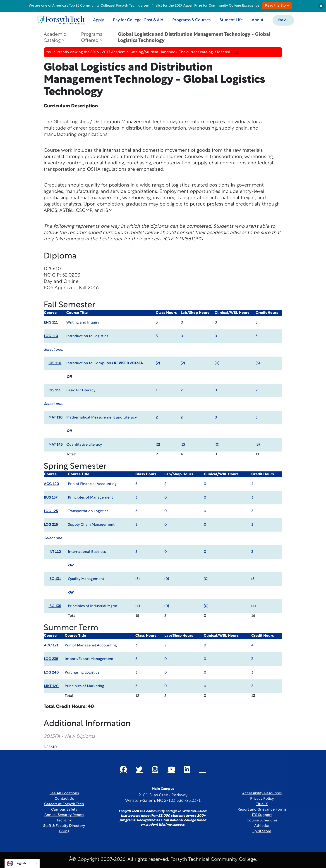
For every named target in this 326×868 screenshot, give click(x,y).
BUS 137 (51, 498)
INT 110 (55, 552)
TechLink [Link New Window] (64, 821)
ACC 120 (52, 484)
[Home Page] (62, 20)
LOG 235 (51, 659)
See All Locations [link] (64, 793)
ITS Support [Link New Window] (262, 815)
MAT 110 (56, 418)
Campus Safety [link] (64, 810)
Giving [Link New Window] (64, 831)
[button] (284, 20)
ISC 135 (55, 606)
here (235, 52)
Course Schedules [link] (262, 821)
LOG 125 (51, 511)
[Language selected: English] (22, 864)
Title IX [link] (262, 804)
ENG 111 (51, 323)
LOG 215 (51, 525)
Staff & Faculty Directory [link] (64, 826)
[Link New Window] (123, 769)
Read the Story (277, 6)
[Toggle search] (305, 20)
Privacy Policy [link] (262, 799)
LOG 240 (51, 673)
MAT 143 (56, 445)
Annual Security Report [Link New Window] (64, 815)
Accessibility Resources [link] (262, 793)
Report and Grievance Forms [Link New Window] (262, 810)
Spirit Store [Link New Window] (262, 831)
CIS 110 (55, 363)
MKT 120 (51, 686)
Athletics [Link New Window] (262, 826)
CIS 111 (55, 390)
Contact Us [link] (64, 799)
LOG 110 (51, 336)
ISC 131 (55, 579)
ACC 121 (51, 646)
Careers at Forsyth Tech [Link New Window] (64, 804)
